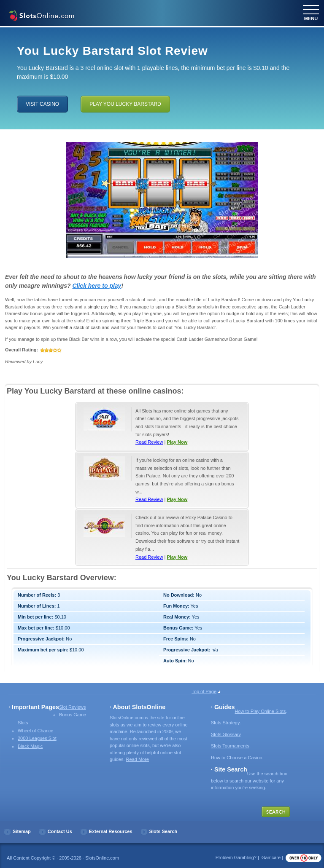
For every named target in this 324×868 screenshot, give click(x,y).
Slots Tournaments (230, 746)
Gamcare (271, 857)
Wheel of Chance (35, 731)
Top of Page (204, 691)
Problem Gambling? (236, 857)
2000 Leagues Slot (37, 738)
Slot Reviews (73, 707)
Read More (138, 759)
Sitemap (22, 831)
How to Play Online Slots (260, 711)
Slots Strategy (225, 723)
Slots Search (163, 831)
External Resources (111, 831)
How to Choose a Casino (237, 758)
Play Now (177, 442)
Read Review (149, 442)
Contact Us (60, 831)
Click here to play (97, 286)
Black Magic (30, 746)
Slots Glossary (226, 734)
